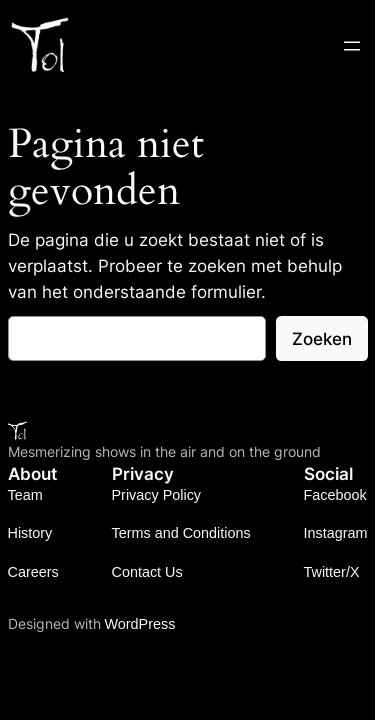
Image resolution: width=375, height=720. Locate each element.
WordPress (140, 624)
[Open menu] (352, 46)
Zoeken (322, 339)
